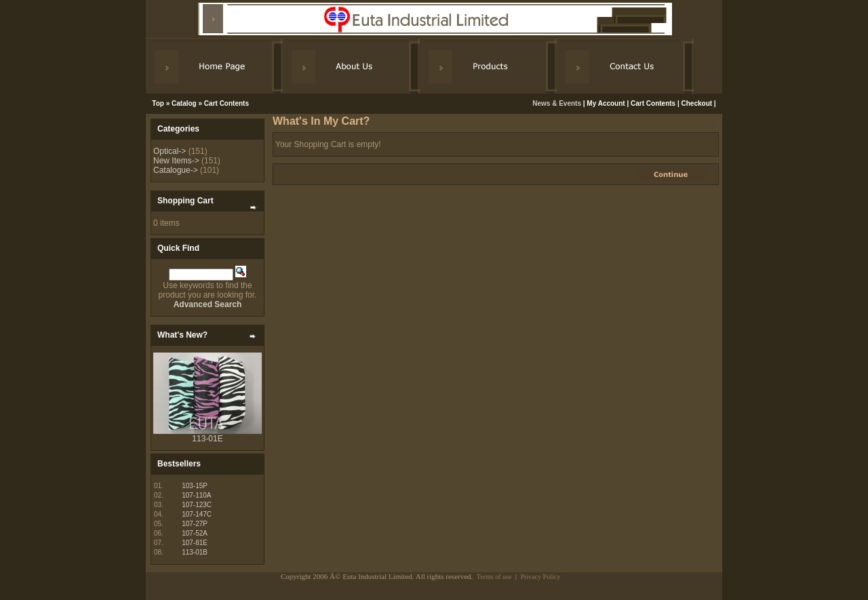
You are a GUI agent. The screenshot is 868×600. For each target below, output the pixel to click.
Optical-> (170, 151)
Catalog (184, 103)
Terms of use (494, 577)
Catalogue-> (176, 170)
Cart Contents (226, 103)
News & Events (557, 103)
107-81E (195, 543)
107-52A (195, 533)
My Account (606, 103)
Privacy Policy (541, 577)
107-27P (195, 524)
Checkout (697, 103)
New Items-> (176, 161)
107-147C (197, 514)
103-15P (195, 486)
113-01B (195, 552)
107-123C (197, 505)
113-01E (207, 439)
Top (158, 103)
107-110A (196, 495)
